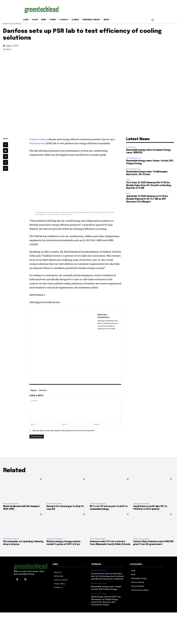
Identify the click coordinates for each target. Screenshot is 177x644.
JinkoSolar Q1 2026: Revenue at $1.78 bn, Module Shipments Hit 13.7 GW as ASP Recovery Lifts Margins (147, 199)
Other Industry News (13, 24)
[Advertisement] (107, 9)
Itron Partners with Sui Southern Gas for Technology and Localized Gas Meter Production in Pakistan (107, 576)
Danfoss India (37, 139)
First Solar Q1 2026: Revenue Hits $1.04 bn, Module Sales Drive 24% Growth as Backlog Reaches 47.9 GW (149, 185)
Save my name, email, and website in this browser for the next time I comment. (64, 431)
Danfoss (43, 390)
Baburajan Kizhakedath (103, 316)
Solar (128, 180)
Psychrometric (37, 143)
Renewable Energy (133, 158)
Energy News (131, 147)
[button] (153, 20)
